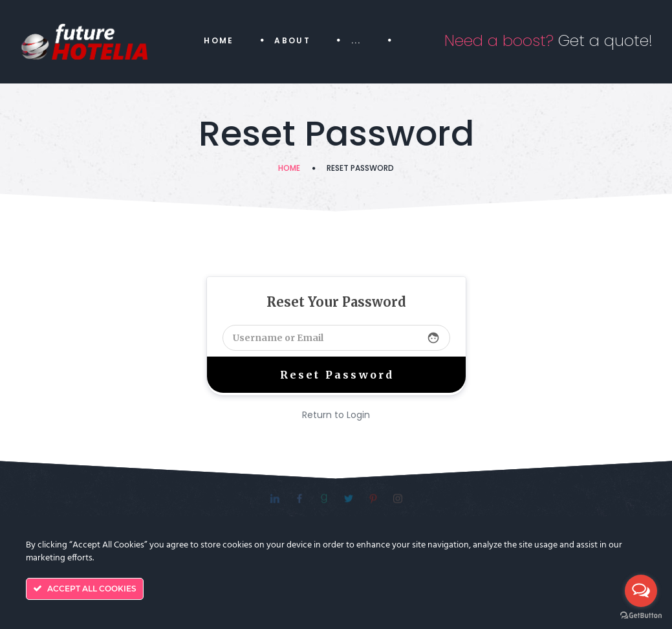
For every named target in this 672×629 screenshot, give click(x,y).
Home (219, 40)
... (356, 40)
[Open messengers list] (641, 591)
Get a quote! (548, 40)
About (292, 40)
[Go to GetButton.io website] (641, 616)
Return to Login (336, 415)
